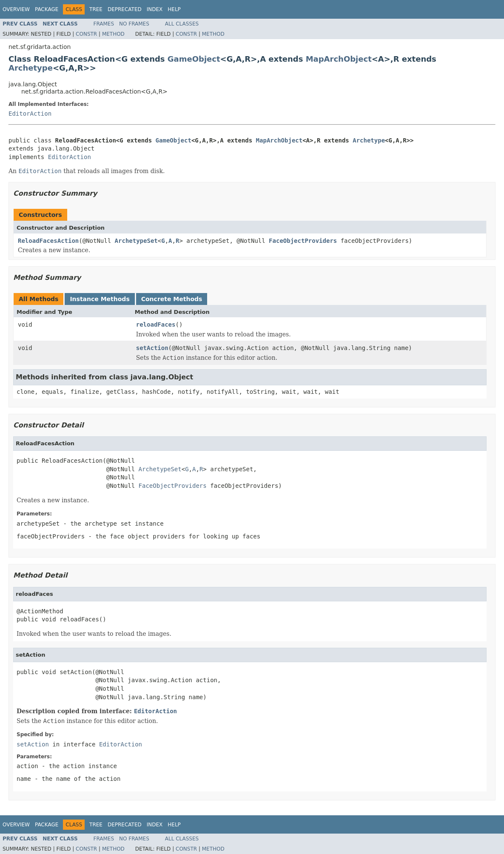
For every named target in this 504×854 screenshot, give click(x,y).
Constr (86, 34)
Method (113, 34)
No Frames (134, 24)
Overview (16, 9)
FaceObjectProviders (303, 241)
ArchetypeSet (136, 241)
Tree (96, 9)
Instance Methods (100, 299)
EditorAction (30, 114)
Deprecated (125, 9)
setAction (152, 348)
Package (47, 9)
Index (155, 9)
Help (174, 9)
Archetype (31, 68)
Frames (104, 24)
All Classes (182, 24)
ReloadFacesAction (48, 241)
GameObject (194, 59)
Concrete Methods (172, 299)
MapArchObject (339, 59)
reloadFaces (156, 325)
